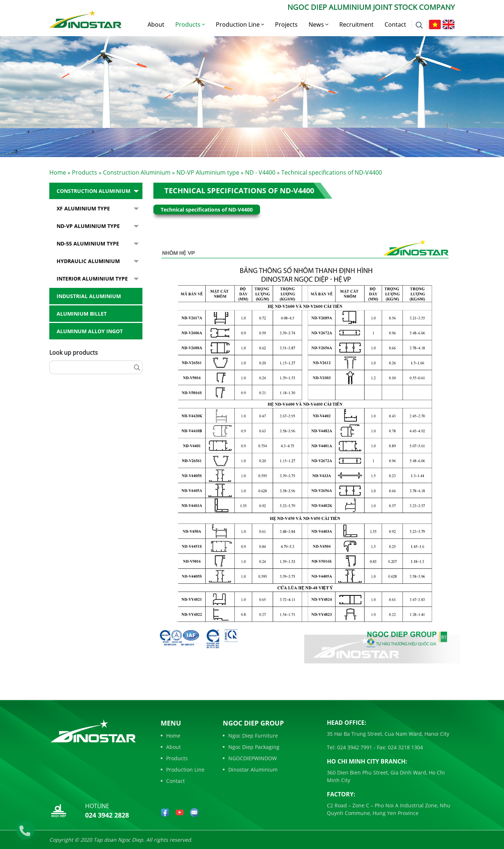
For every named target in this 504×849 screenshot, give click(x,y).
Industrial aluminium (89, 296)
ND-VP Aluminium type (208, 172)
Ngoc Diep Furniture (250, 736)
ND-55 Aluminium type (88, 243)
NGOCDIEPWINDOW (250, 758)
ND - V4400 (260, 172)
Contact (395, 24)
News (318, 24)
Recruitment (356, 24)
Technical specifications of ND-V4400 (239, 191)
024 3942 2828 (107, 815)
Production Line (240, 24)
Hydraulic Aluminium (88, 261)
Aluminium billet (82, 314)
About (156, 24)
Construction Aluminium (137, 172)
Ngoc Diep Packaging (251, 747)
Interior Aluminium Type (92, 279)
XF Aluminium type (83, 208)
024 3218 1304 (405, 747)
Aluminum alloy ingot (90, 331)
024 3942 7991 (354, 747)
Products (190, 24)
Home (58, 172)
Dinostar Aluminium (250, 770)
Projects (286, 24)
